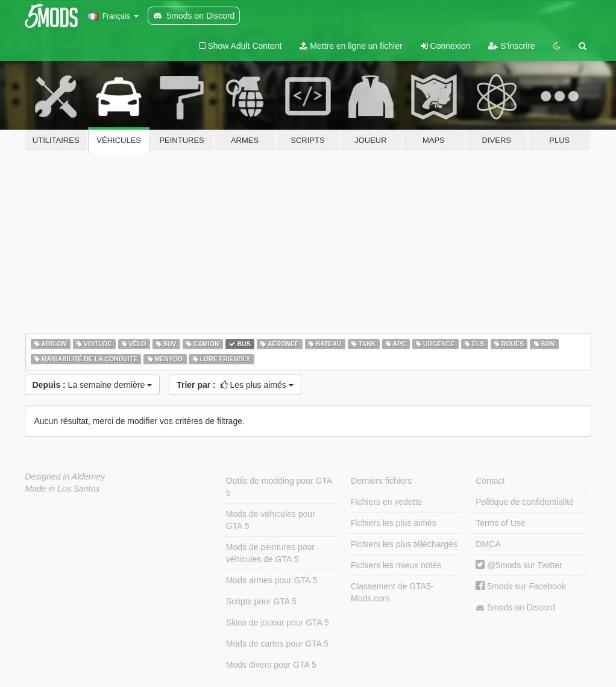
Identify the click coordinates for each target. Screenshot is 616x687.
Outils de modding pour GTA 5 (279, 487)
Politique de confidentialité (525, 502)
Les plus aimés (235, 385)
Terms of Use (500, 523)
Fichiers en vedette (386, 502)
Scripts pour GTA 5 (261, 601)
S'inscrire (511, 46)
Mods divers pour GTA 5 (271, 665)
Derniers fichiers (381, 481)
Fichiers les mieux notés (396, 565)
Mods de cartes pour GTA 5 (277, 644)
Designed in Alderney (65, 476)
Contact (490, 481)
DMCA (488, 544)
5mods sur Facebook (521, 586)
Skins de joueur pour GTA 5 (278, 622)
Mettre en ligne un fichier (351, 46)
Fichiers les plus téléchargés (404, 544)
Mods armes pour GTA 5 (272, 580)
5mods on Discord (515, 608)
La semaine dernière (93, 385)
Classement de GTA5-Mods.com (392, 592)
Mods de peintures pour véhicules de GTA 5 (270, 553)
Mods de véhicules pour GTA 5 (271, 520)
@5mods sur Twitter (519, 565)
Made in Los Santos (63, 489)
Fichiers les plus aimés (394, 523)
